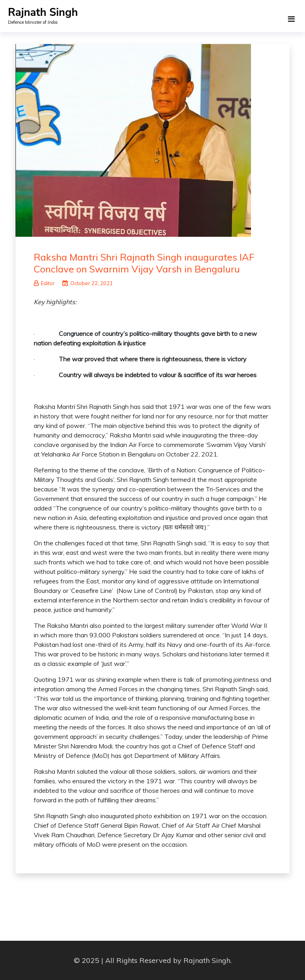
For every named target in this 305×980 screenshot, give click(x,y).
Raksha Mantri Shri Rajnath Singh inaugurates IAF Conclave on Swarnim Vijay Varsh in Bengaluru (144, 263)
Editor (44, 283)
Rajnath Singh (43, 12)
